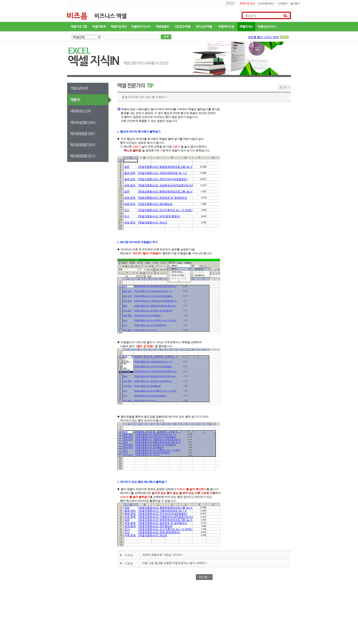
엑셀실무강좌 (95, 88)
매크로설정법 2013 (89, 156)
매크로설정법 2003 (95, 123)
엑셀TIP (95, 100)
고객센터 (282, 3)
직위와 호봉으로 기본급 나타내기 (162, 555)
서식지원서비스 (266, 3)
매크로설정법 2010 (89, 145)
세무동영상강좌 (95, 111)
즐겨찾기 (295, 3)
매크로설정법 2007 (89, 134)
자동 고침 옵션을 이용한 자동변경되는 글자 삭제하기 (174, 563)
